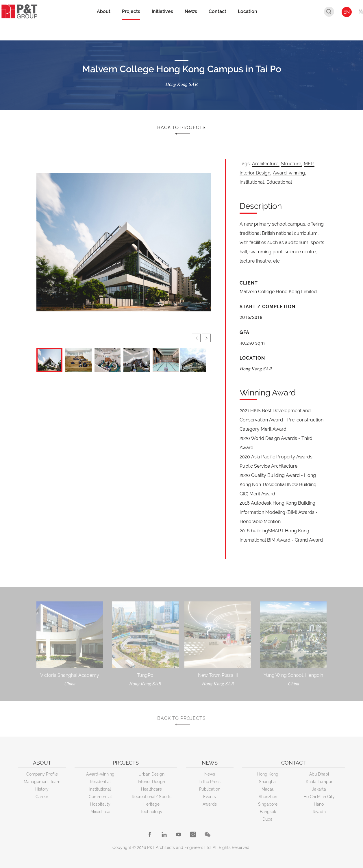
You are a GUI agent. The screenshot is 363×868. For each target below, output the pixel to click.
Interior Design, (255, 173)
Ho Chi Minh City (319, 797)
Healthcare (151, 789)
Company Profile (42, 774)
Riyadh (319, 812)
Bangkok (268, 812)
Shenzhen (268, 797)
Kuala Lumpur (319, 782)
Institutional (100, 789)
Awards (210, 804)
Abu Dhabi (319, 774)
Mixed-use (100, 812)
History (42, 789)
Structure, (292, 164)
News (210, 774)
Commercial (100, 797)
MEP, (309, 164)
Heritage (151, 804)
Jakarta (319, 789)
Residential (100, 782)
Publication (210, 789)
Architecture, (266, 164)
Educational (279, 182)
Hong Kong (268, 774)
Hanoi (319, 804)
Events (210, 797)
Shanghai (268, 782)
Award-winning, (289, 173)
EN (347, 12)
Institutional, (252, 182)
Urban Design (151, 774)
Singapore (268, 804)
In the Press (210, 782)
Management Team (42, 782)
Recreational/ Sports (152, 797)
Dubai (268, 819)
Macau (268, 789)
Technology (151, 812)
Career (42, 797)
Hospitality (100, 804)
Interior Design (151, 782)
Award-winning (100, 774)
